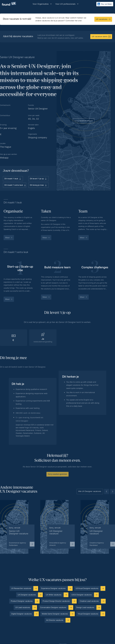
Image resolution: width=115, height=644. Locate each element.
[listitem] (57, 524)
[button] (42, 4)
